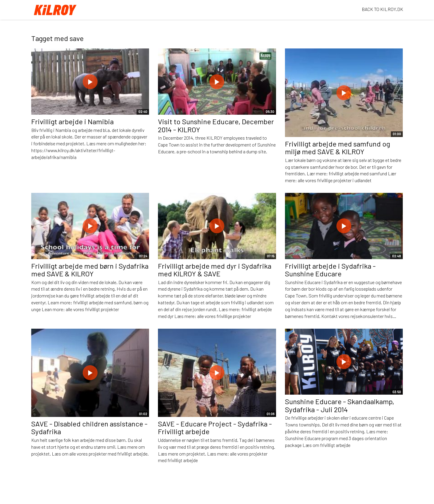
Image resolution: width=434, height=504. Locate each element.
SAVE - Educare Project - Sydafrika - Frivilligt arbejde (215, 427)
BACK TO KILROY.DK (382, 9)
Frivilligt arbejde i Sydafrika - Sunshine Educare (330, 270)
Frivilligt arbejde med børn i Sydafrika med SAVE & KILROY (90, 270)
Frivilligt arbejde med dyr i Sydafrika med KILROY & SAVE (215, 270)
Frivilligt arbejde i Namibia (72, 121)
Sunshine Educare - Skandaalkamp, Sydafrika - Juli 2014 (340, 405)
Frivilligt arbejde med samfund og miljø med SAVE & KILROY (337, 148)
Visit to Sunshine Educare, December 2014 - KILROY (216, 125)
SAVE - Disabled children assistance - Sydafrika (89, 427)
